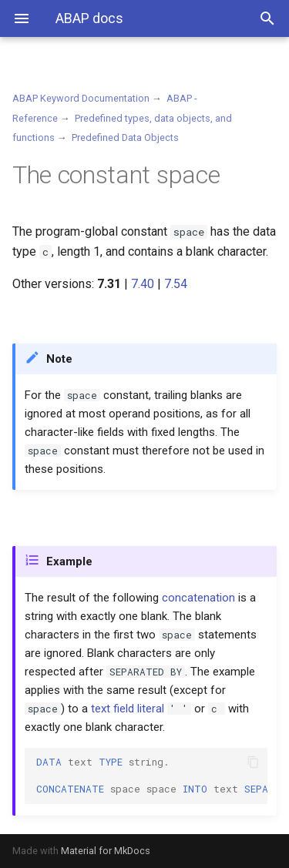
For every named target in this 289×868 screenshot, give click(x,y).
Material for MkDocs (106, 851)
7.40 (143, 284)
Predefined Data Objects (125, 137)
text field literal (128, 709)
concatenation (198, 598)
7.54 (176, 284)
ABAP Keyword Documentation (81, 98)
